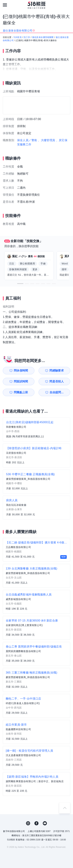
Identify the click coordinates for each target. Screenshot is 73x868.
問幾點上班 (21, 392)
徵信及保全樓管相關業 (43, 37)
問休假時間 (21, 371)
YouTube (45, 823)
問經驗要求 (57, 371)
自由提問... (57, 392)
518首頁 (18, 37)
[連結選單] (5, 5)
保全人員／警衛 (27, 140)
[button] (20, 284)
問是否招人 (57, 381)
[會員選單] (68, 5)
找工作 (27, 37)
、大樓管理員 (46, 140)
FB (36, 823)
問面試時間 (21, 381)
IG (28, 823)
